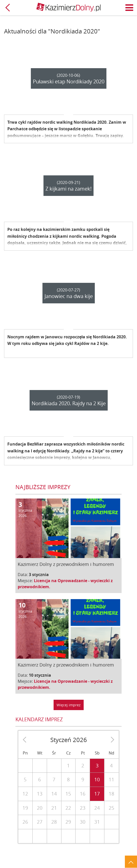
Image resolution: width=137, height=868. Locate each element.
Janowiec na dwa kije (69, 296)
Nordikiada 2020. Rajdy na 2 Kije (69, 403)
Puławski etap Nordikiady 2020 (69, 81)
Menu (129, 8)
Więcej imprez (69, 705)
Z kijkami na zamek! (68, 189)
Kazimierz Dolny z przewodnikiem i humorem (66, 564)
